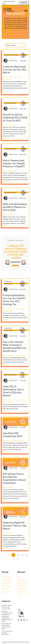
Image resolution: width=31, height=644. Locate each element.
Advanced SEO (9, 77)
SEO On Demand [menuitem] (21, 592)
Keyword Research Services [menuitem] (8, 580)
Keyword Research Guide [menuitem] (23, 583)
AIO (17, 125)
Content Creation (20, 309)
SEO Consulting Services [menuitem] (8, 586)
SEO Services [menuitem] (5, 589)
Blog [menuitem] (18, 577)
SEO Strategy (8, 309)
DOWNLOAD (24, 3)
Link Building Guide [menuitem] (22, 586)
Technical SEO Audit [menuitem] (7, 592)
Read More (6, 92)
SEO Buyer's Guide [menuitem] (22, 589)
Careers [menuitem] (19, 595)
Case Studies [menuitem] (21, 580)
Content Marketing (20, 400)
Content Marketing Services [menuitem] (8, 577)
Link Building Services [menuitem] (7, 583)
